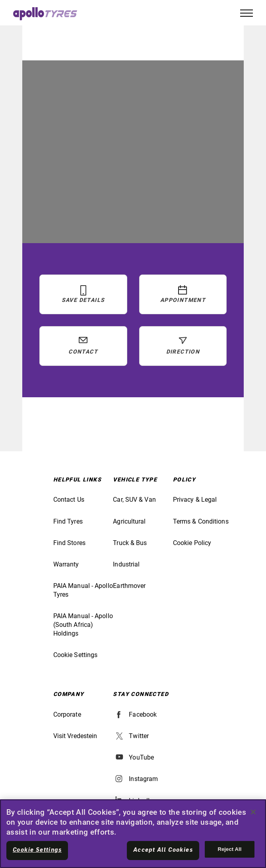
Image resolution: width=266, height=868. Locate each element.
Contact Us (69, 500)
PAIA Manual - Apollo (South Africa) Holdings (83, 625)
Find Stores (69, 543)
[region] (133, 834)
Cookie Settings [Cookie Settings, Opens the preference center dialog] (37, 850)
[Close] (253, 812)
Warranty (66, 564)
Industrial (126, 564)
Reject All (229, 849)
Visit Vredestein (75, 736)
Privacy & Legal (195, 500)
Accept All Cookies (163, 850)
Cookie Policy (192, 543)
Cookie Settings (76, 655)
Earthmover (129, 586)
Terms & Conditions (201, 521)
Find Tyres (68, 521)
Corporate (67, 714)
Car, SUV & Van (134, 500)
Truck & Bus (130, 543)
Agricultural (129, 521)
